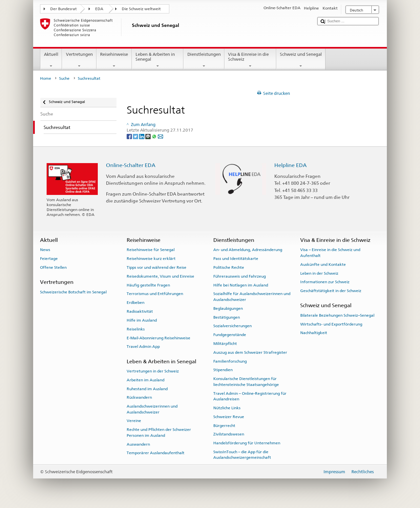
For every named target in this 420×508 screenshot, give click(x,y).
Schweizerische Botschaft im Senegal (73, 292)
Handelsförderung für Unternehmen (247, 443)
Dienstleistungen (204, 60)
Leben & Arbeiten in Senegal (158, 60)
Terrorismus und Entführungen (155, 294)
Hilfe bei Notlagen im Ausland (241, 285)
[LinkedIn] (142, 136)
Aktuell (51, 60)
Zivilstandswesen (229, 434)
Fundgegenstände (230, 335)
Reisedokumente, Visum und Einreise (160, 276)
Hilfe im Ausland (142, 320)
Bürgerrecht (224, 425)
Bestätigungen (227, 317)
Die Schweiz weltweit (141, 9)
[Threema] (148, 136)
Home (46, 78)
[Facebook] (130, 136)
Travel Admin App (143, 347)
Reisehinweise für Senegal (151, 250)
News (45, 250)
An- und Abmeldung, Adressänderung (248, 250)
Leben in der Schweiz (319, 273)
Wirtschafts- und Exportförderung (331, 324)
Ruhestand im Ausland (147, 389)
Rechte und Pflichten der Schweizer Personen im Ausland (159, 432)
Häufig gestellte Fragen (148, 285)
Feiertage (49, 259)
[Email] (160, 136)
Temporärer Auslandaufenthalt (156, 453)
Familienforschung (230, 361)
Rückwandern (139, 397)
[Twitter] (136, 136)
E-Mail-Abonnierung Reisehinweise (158, 338)
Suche (64, 78)
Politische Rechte (229, 267)
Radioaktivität (140, 311)
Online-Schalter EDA (131, 165)
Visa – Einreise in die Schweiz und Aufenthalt (330, 253)
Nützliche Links (227, 408)
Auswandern (138, 444)
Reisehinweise (114, 60)
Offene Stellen (53, 267)
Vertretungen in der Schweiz (153, 371)
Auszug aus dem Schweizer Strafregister (250, 352)
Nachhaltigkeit (314, 333)
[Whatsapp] (155, 136)
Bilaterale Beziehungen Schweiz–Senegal (337, 315)
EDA (99, 9)
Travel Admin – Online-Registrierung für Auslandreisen (250, 396)
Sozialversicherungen (232, 326)
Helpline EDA (291, 165)
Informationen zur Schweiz (325, 282)
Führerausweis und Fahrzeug (240, 276)
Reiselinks (136, 329)
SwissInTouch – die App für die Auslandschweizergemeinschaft (242, 455)
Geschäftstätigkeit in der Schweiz (331, 291)
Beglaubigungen (228, 308)
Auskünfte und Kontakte (323, 265)
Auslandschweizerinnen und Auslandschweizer (152, 409)
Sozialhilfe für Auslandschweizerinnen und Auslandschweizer (252, 296)
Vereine (134, 421)
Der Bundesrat (63, 9)
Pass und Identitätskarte (236, 259)
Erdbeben (136, 303)
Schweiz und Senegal (301, 60)
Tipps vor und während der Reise (157, 267)
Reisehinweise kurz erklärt (151, 259)
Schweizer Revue (229, 417)
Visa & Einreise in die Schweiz (250, 60)
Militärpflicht (225, 344)
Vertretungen (79, 60)
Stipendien (223, 370)
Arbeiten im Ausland (146, 380)
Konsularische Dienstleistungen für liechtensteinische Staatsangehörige (246, 381)
